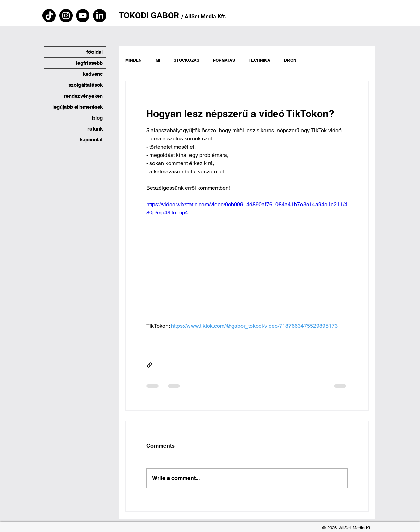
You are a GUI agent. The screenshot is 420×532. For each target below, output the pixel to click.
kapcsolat (91, 140)
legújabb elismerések (78, 107)
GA (157, 16)
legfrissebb (89, 63)
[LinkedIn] (100, 16)
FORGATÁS (224, 60)
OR (175, 16)
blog (97, 118)
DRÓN (290, 60)
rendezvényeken (83, 96)
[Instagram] (66, 16)
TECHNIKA (260, 60)
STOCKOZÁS (187, 60)
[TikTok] (49, 16)
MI (158, 60)
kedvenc (93, 74)
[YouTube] (83, 16)
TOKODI (135, 16)
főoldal (95, 52)
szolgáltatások (85, 85)
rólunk (95, 129)
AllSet (192, 17)
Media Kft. (214, 17)
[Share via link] (150, 365)
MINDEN (134, 60)
